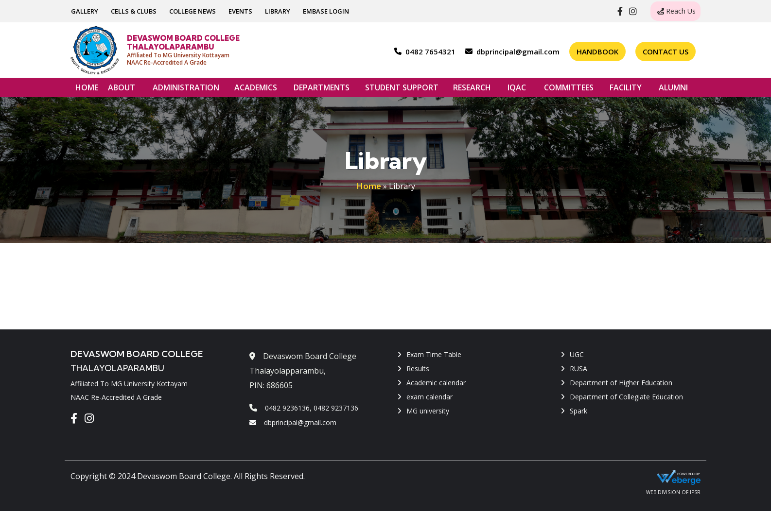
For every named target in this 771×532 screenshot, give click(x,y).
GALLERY (85, 11)
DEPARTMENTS (322, 90)
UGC (577, 354)
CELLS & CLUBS (134, 11)
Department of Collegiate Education (626, 397)
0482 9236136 (287, 408)
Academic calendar (436, 383)
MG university (428, 411)
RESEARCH (472, 90)
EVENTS (240, 11)
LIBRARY (278, 11)
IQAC (517, 90)
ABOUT (122, 90)
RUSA (578, 369)
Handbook (597, 51)
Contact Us (666, 51)
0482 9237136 (336, 408)
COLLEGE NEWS (193, 11)
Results (418, 369)
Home (369, 186)
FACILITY (626, 90)
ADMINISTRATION (186, 90)
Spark (578, 411)
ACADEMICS (256, 90)
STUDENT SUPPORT (402, 90)
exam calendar (429, 397)
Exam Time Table (434, 354)
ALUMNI (673, 90)
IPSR (695, 492)
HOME (87, 87)
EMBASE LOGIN (326, 11)
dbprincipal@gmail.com (293, 422)
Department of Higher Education (621, 383)
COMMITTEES (569, 90)
